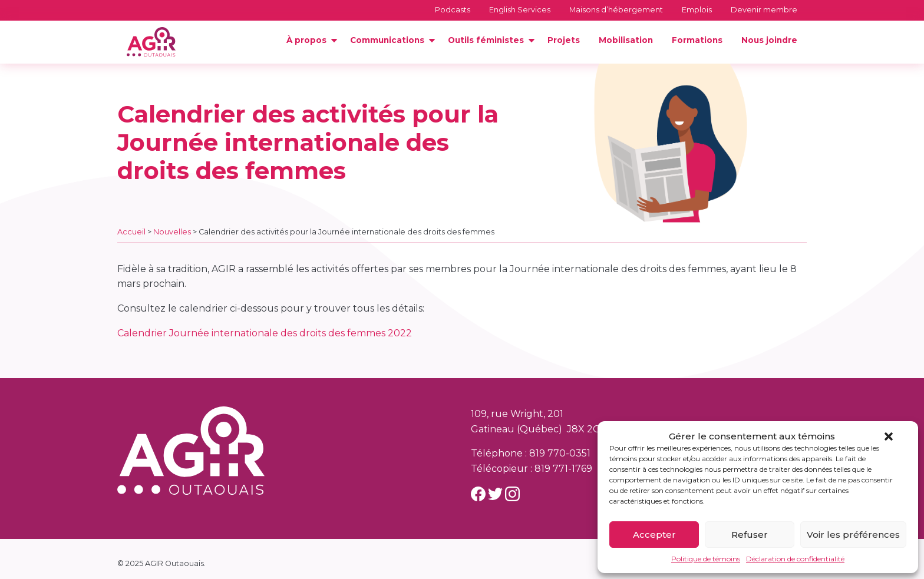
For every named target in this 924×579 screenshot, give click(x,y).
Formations (697, 40)
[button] (889, 436)
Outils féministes (486, 40)
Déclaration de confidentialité (795, 559)
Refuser (750, 535)
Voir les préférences (853, 535)
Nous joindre (769, 40)
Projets (564, 40)
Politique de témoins (706, 559)
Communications (387, 40)
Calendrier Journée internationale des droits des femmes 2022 (265, 333)
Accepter (654, 535)
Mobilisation (626, 40)
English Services (520, 10)
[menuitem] (309, 41)
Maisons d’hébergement (616, 10)
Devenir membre (764, 10)
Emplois (697, 10)
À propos (306, 40)
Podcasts (453, 10)
